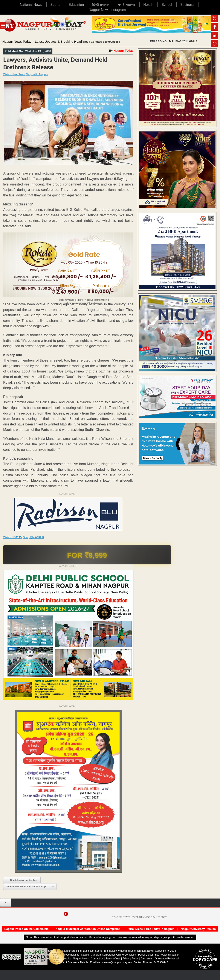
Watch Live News (14, 74)
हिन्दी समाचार (101, 5)
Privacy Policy (131, 959)
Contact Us (97, 959)
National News (31, 5)
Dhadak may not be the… (22, 880)
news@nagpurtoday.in (117, 962)
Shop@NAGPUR (34, 537)
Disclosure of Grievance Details (70, 962)
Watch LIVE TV (13, 537)
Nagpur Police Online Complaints (26, 929)
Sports (55, 5)
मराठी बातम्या (126, 5)
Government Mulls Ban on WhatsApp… (30, 887)
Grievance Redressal (167, 959)
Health (148, 5)
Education (76, 5)
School (167, 5)
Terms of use (113, 959)
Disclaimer (147, 959)
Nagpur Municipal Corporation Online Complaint (88, 929)
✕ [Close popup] (6, 903)
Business (187, 5)
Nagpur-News (81, 959)
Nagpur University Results (198, 929)
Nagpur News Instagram (107, 10)
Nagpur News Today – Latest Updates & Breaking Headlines (45, 41)
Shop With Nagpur (37, 74)
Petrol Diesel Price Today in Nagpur (150, 929)
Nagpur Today (123, 51)
